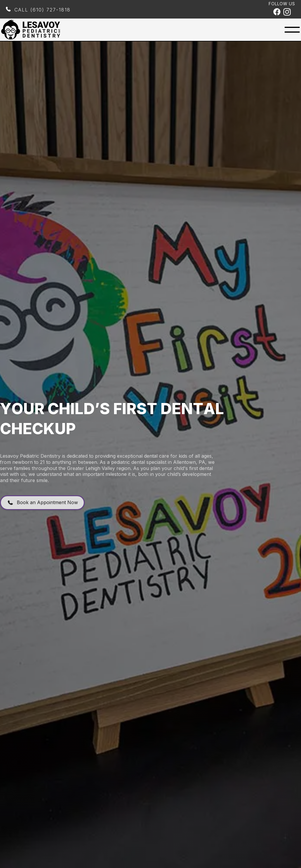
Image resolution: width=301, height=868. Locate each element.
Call (42, 10)
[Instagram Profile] (287, 13)
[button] (292, 30)
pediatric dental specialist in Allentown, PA (158, 470)
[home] (31, 30)
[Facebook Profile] (277, 13)
